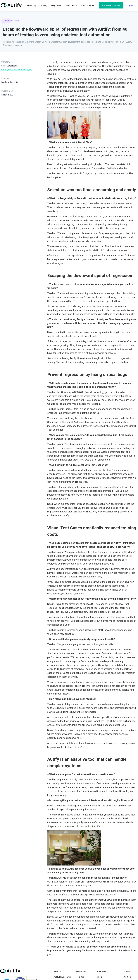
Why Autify (32, 5)
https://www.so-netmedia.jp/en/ (17, 70)
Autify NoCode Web (62, 977)
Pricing (44, 5)
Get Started (111, 5)
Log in (130, 5)
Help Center (56, 5)
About (100, 977)
